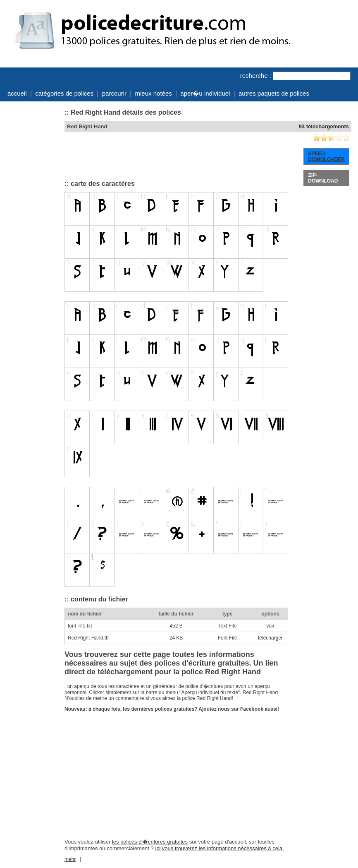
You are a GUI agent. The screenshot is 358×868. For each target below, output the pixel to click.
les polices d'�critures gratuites (150, 842)
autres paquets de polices (274, 93)
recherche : (256, 76)
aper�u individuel (205, 93)
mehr (70, 859)
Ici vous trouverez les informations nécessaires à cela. (219, 848)
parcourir (114, 93)
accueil (17, 93)
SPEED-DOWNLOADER (326, 156)
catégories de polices (64, 93)
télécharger (270, 638)
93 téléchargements (324, 126)
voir (270, 626)
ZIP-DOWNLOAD (323, 178)
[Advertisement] (31, 229)
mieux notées (154, 93)
